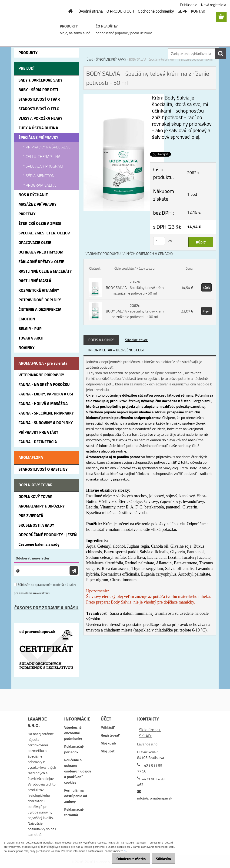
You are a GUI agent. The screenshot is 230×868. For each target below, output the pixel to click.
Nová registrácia (214, 5)
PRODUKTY (69, 26)
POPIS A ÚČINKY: (101, 340)
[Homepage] (68, 11)
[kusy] (159, 241)
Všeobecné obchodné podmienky (73, 733)
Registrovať (110, 735)
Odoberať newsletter (32, 558)
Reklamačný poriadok (74, 749)
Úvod (90, 59)
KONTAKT (199, 11)
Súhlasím (162, 859)
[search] (220, 54)
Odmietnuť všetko (126, 859)
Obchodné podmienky (156, 11)
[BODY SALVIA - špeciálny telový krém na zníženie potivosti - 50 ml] (124, 97)
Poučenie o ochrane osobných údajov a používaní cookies (78, 771)
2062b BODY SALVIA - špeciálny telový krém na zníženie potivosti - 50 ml (135, 288)
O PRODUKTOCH (120, 11)
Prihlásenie (189, 5)
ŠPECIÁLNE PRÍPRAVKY (111, 59)
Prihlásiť (108, 727)
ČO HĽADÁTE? (107, 26)
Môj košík (108, 743)
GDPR (183, 11)
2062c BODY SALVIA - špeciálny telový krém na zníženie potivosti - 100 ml (135, 311)
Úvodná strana (91, 11)
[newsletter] (74, 571)
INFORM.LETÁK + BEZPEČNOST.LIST (116, 350)
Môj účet (108, 751)
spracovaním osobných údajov (55, 585)
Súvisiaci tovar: (137, 340)
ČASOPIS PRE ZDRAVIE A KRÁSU (46, 608)
